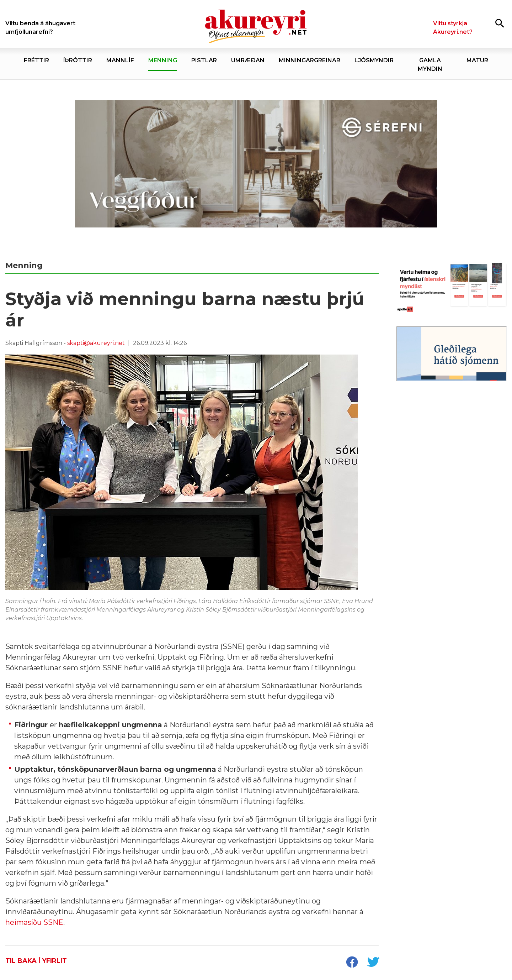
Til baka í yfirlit (36, 961)
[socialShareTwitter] (373, 963)
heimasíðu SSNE (34, 922)
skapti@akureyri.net (96, 343)
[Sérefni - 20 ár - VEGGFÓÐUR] (256, 164)
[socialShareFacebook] (352, 963)
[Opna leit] (500, 23)
